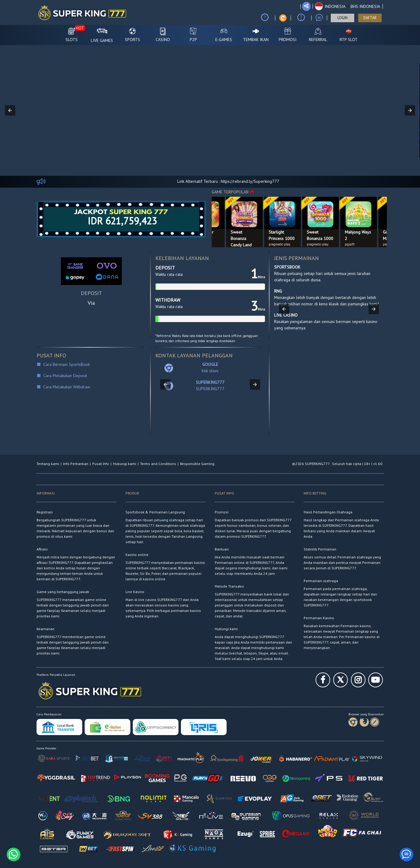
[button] (348, 6)
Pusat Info (101, 464)
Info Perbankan (76, 464)
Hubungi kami (125, 464)
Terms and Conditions (158, 464)
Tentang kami (48, 464)
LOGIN (342, 18)
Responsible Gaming (197, 464)
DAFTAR (370, 18)
